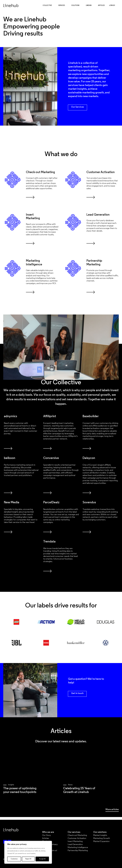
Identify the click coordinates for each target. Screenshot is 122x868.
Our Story (46, 835)
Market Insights (100, 835)
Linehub (90, 6)
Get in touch (77, 693)
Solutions (77, 6)
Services (63, 6)
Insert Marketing (75, 841)
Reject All (28, 859)
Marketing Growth (102, 838)
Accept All (42, 859)
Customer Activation (77, 838)
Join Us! (112, 6)
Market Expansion (101, 841)
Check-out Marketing (77, 835)
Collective (48, 6)
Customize (14, 859)
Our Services (78, 107)
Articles (101, 6)
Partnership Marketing (78, 851)
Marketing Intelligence (78, 848)
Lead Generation (75, 844)
